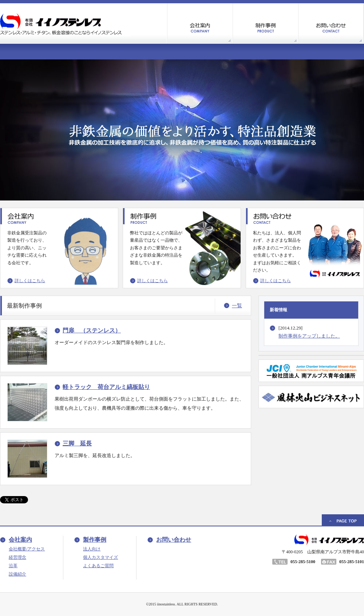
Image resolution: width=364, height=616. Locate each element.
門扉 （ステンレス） (92, 330)
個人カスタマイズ (100, 557)
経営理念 (17, 557)
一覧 (237, 306)
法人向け (92, 549)
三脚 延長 (77, 443)
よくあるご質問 (98, 566)
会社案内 (20, 540)
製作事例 (95, 540)
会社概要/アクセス (27, 549)
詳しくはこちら (30, 281)
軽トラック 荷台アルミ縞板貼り (106, 387)
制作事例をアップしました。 (309, 336)
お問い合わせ (174, 540)
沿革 (13, 566)
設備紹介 (17, 574)
